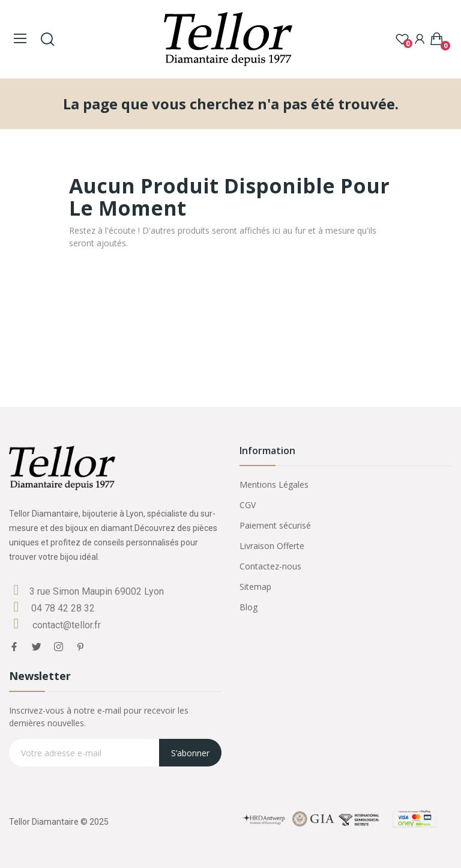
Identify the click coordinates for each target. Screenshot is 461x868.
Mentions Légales (274, 484)
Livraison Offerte (272, 546)
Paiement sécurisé (275, 525)
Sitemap (255, 587)
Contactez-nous (270, 566)
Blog (249, 607)
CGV (248, 505)
